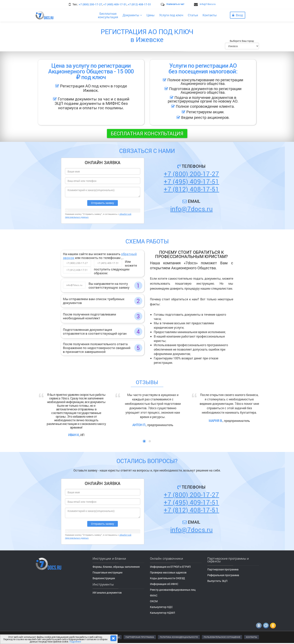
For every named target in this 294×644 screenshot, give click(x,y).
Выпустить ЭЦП (217, 581)
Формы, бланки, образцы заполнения (116, 567)
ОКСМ (154, 601)
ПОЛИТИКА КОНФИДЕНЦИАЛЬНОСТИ (179, 637)
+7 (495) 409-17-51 (115, 4)
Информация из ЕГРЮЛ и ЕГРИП (170, 567)
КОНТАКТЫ (252, 637)
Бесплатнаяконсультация (108, 15)
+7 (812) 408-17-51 (139, 4)
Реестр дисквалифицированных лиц (173, 590)
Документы (132, 15)
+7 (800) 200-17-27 (90, 4)
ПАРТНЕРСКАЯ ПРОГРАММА (140, 637)
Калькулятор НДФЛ (162, 613)
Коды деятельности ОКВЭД (167, 578)
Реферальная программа (223, 575)
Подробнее (75, 642)
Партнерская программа (223, 569)
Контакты (210, 15)
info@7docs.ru (208, 4)
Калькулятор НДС (161, 607)
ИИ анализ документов (107, 593)
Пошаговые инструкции (108, 572)
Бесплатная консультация (147, 133)
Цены (151, 15)
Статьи (193, 15)
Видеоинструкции (104, 578)
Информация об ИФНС (164, 584)
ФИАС (154, 595)
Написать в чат (175, 4)
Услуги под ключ (171, 15)
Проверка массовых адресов (168, 572)
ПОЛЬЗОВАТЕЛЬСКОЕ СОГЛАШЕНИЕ (222, 637)
